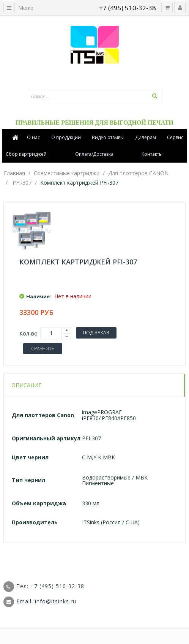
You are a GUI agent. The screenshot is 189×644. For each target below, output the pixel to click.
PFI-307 (22, 183)
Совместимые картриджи (67, 173)
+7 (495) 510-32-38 (128, 8)
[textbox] (94, 96)
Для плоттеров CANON (138, 173)
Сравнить (43, 349)
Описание (26, 385)
